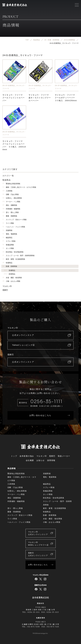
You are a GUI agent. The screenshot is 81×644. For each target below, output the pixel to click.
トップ (14, 456)
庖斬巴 (5, 290)
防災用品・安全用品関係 (13, 252)
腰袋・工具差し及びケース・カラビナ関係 (19, 187)
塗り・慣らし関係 (11, 212)
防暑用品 (9, 270)
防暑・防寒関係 (10, 266)
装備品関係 (8, 245)
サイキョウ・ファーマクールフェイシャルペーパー (14, 98)
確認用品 (7, 238)
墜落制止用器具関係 (11, 184)
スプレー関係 (9, 241)
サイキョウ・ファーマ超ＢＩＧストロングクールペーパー (40, 98)
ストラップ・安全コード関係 (14, 220)
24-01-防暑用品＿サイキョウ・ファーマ (14, 87)
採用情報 (51, 460)
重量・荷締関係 (10, 216)
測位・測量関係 (10, 205)
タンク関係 (8, 248)
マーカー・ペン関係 (11, 202)
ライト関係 (8, 223)
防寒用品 (9, 274)
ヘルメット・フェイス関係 (14, 227)
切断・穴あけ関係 (11, 194)
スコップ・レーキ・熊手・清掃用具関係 (18, 256)
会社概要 (30, 460)
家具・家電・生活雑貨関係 (14, 259)
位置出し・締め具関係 (12, 198)
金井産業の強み (27, 456)
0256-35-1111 (46, 401)
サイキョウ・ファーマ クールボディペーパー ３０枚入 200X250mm (66, 98)
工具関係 (7, 191)
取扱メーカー (64, 456)
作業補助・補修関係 (11, 209)
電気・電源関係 (10, 234)
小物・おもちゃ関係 (11, 281)
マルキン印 (7, 286)
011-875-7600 (34, 627)
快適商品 (7, 263)
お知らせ (41, 460)
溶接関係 (7, 230)
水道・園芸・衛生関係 (12, 278)
